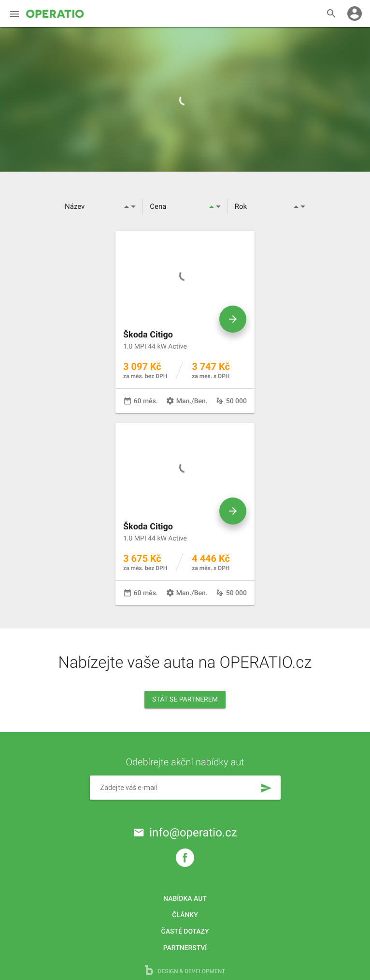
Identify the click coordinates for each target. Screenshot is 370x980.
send (266, 788)
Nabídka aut (185, 899)
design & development (185, 970)
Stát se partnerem (185, 700)
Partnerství (185, 948)
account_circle (355, 14)
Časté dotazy (185, 932)
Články (185, 915)
